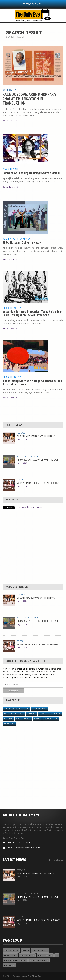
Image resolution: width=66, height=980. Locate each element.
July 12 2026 (22, 486)
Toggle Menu (33, 4)
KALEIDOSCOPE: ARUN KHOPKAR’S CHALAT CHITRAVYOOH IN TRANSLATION (30, 99)
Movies (37, 719)
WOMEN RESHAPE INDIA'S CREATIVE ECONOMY (38, 483)
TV (57, 955)
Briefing (31, 714)
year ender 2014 (23, 719)
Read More (10, 121)
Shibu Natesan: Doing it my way (22, 242)
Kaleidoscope (10, 90)
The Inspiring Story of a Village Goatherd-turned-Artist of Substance (33, 382)
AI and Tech (9, 965)
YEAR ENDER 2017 (40, 709)
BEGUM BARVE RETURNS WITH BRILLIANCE (36, 436)
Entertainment (51, 719)
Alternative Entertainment (17, 239)
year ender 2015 (27, 955)
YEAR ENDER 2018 (45, 955)
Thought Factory (12, 308)
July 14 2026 (22, 439)
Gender (20, 480)
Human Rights (10, 955)
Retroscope (9, 724)
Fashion (25, 950)
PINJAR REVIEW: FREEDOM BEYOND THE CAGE (38, 460)
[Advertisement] (33, 547)
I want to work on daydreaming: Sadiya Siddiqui (31, 173)
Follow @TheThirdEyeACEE (30, 507)
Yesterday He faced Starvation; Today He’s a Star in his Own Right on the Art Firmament (32, 313)
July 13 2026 (22, 463)
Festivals (21, 433)
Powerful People (11, 169)
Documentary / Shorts (14, 714)
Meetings (8, 719)
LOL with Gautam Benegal (50, 714)
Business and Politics (39, 960)
